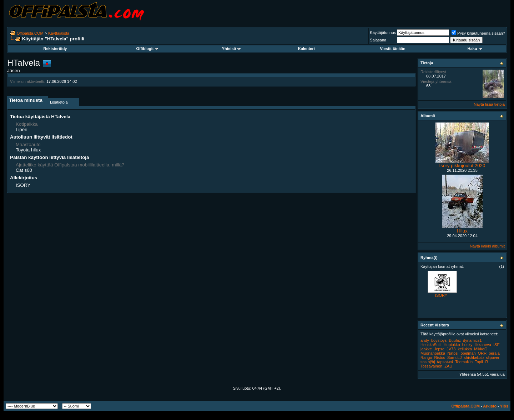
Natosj (453, 353)
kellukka (465, 349)
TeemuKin (464, 362)
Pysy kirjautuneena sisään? (478, 33)
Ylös (504, 406)
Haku (475, 49)
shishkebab (474, 357)
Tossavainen (431, 366)
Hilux (462, 231)
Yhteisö (231, 49)
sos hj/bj (428, 362)
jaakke (426, 349)
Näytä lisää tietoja (489, 104)
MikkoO (481, 349)
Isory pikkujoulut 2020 (462, 166)
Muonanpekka (433, 353)
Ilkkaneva (483, 345)
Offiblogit (147, 49)
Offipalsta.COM (30, 33)
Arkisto (490, 406)
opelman (468, 353)
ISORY (441, 295)
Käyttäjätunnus (383, 32)
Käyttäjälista (59, 33)
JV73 (451, 349)
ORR (482, 353)
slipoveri (493, 357)
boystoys (439, 340)
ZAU (448, 366)
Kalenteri (306, 49)
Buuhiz (455, 340)
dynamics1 (472, 340)
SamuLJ (454, 357)
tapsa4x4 (445, 362)
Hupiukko (452, 345)
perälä (494, 353)
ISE (497, 345)
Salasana (378, 40)
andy (425, 340)
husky (467, 345)
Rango (426, 357)
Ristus (440, 357)
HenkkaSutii (431, 345)
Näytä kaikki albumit (487, 246)
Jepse (439, 349)
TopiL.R (481, 362)
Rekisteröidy (55, 49)
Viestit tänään (392, 49)
